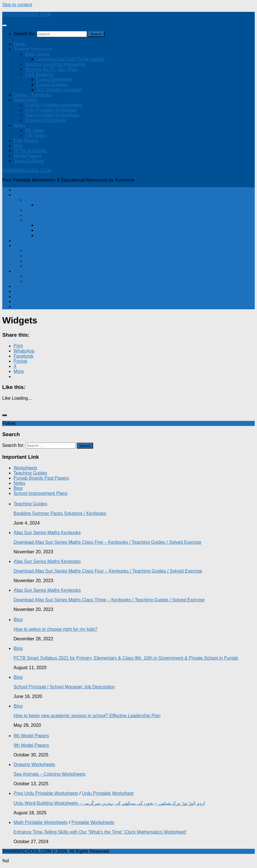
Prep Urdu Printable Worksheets (46, 793)
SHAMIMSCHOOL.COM (27, 14)
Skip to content (17, 5)
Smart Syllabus (29, 161)
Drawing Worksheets (46, 120)
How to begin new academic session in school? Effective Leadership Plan (87, 716)
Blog (18, 146)
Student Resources (33, 49)
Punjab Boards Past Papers (41, 478)
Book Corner (38, 54)
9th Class (34, 130)
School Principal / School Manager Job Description (64, 687)
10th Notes (36, 135)
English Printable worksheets (54, 105)
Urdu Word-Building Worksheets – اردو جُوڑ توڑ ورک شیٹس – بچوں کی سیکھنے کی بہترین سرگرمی (109, 803)
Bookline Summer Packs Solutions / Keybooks (60, 513)
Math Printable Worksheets (52, 115)
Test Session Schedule (59, 90)
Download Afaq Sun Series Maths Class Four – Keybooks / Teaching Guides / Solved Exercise (108, 571)
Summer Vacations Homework (55, 64)
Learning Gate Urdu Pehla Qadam (70, 59)
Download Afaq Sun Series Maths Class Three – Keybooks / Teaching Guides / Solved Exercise (109, 600)
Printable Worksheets (93, 822)
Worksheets (25, 100)
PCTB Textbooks (30, 151)
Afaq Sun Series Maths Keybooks (47, 533)
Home (20, 44)
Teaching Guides (30, 473)
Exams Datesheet (54, 80)
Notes (19, 125)
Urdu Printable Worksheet (51, 110)
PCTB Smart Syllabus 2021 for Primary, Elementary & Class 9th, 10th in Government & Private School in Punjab (126, 658)
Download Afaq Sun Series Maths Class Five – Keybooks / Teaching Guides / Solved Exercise (107, 542)
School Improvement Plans (40, 493)
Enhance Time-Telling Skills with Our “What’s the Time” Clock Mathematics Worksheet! (100, 832)
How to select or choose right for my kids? (55, 629)
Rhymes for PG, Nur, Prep (51, 69)
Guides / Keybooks (32, 95)
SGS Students (39, 74)
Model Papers (28, 156)
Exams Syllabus (52, 85)
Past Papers (26, 141)
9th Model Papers (31, 736)
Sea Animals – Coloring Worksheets (50, 774)
